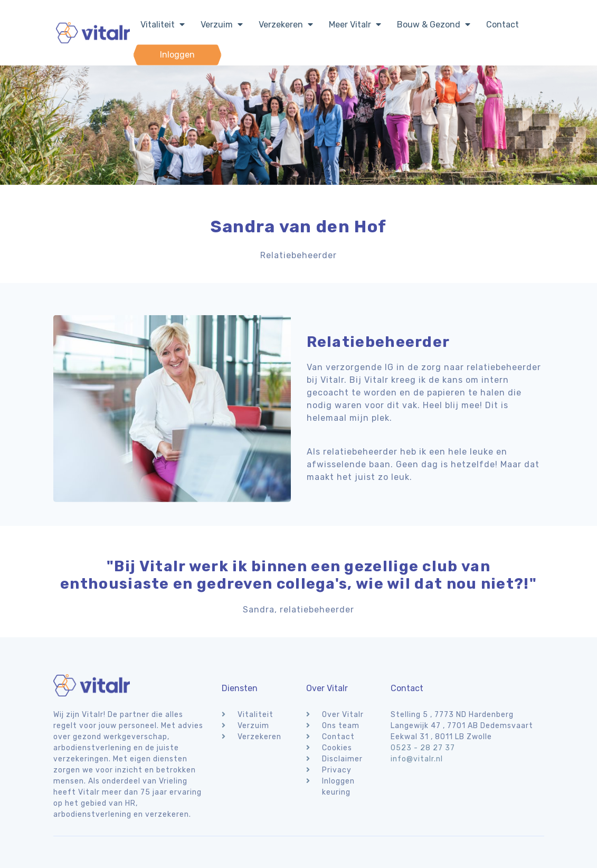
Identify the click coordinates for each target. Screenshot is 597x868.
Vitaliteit (163, 25)
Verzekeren (286, 25)
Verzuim (222, 25)
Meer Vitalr (355, 25)
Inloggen (177, 55)
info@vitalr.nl (417, 759)
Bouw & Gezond (434, 25)
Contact (503, 25)
